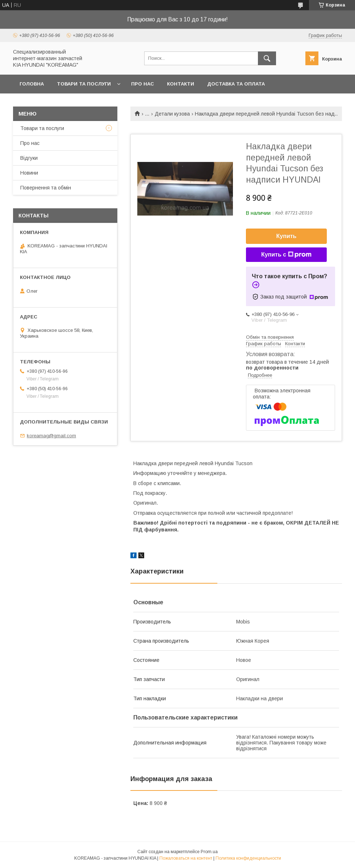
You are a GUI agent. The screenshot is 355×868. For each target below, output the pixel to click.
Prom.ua (209, 852)
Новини (29, 173)
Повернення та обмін (46, 188)
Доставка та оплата (236, 84)
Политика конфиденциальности (248, 858)
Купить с (286, 255)
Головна (32, 84)
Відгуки (29, 158)
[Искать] (267, 58)
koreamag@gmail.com (51, 436)
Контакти (181, 84)
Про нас (143, 84)
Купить (287, 236)
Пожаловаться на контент (186, 858)
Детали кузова (172, 114)
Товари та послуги (84, 84)
